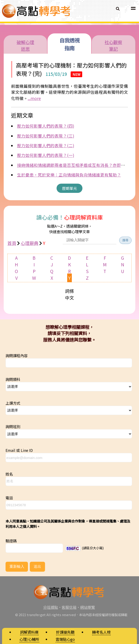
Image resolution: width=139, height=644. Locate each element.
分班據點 (51, 607)
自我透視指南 (69, 44)
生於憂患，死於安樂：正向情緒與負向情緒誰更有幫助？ (69, 175)
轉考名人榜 (101, 632)
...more (34, 98)
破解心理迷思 (25, 46)
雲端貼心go (65, 639)
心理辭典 (30, 243)
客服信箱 (69, 607)
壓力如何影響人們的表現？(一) (46, 155)
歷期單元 (69, 188)
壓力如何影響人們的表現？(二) (46, 146)
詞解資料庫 (29, 632)
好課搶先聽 (65, 632)
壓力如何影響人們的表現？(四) (46, 126)
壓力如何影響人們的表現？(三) (46, 136)
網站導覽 (88, 607)
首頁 (12, 243)
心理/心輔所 (29, 639)
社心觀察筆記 (113, 46)
